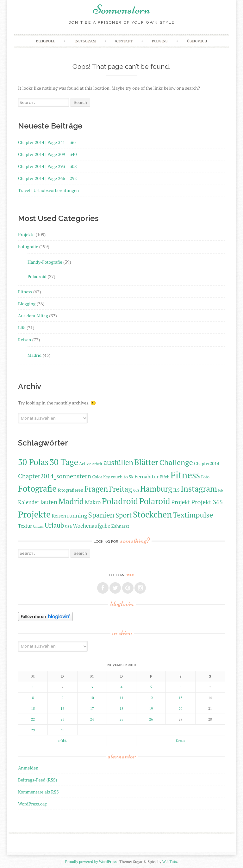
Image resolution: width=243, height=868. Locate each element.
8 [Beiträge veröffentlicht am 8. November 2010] (33, 698)
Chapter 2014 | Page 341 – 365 (47, 142)
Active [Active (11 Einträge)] (85, 464)
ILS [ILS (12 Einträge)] (176, 490)
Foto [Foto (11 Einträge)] (205, 477)
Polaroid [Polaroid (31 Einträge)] (155, 501)
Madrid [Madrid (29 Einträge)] (71, 501)
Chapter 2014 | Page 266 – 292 (47, 178)
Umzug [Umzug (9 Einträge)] (38, 526)
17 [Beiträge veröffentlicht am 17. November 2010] (92, 709)
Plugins (160, 41)
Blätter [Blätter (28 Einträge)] (146, 462)
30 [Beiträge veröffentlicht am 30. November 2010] (63, 730)
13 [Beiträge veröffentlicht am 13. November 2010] (181, 698)
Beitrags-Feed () (37, 780)
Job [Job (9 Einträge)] (220, 490)
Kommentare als (38, 792)
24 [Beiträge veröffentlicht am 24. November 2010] (92, 719)
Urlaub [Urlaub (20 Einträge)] (54, 525)
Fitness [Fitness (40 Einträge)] (185, 475)
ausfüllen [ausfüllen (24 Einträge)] (118, 462)
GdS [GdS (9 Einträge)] (136, 490)
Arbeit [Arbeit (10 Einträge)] (97, 464)
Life (22, 328)
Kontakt (124, 41)
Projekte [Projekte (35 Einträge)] (34, 514)
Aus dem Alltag (33, 316)
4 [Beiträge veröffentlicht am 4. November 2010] (121, 687)
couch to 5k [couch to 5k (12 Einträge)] (122, 477)
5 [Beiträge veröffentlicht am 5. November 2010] (151, 687)
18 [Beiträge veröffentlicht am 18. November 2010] (121, 709)
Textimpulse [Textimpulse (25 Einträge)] (193, 515)
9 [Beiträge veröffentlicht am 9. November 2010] (63, 698)
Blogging (27, 304)
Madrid (34, 355)
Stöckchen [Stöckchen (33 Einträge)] (152, 514)
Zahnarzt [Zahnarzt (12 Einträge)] (120, 526)
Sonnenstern (121, 9)
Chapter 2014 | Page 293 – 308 (47, 166)
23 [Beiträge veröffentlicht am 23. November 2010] (63, 719)
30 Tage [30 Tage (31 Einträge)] (64, 462)
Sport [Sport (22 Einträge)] (123, 515)
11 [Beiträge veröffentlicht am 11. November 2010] (121, 698)
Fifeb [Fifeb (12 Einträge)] (165, 477)
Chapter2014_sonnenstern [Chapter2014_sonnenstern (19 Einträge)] (55, 476)
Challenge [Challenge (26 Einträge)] (176, 462)
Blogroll (46, 41)
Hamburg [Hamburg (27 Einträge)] (156, 489)
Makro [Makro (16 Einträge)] (93, 502)
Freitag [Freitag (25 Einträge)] (121, 489)
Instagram (85, 41)
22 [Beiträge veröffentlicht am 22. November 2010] (33, 719)
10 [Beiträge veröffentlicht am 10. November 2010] (92, 698)
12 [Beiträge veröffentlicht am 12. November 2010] (151, 698)
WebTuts (170, 862)
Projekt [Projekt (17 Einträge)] (181, 502)
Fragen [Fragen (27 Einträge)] (96, 489)
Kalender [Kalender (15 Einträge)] (29, 502)
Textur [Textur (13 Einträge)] (25, 526)
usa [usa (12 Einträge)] (69, 526)
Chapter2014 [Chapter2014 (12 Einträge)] (207, 463)
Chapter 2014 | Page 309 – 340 (47, 154)
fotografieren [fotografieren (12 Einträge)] (70, 490)
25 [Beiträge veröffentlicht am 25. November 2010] (121, 719)
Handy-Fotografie (45, 262)
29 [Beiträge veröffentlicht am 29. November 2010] (33, 730)
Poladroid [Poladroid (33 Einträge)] (120, 501)
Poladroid (37, 276)
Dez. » (181, 741)
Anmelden (28, 768)
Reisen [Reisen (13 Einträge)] (59, 516)
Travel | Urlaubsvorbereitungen (48, 190)
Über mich (197, 41)
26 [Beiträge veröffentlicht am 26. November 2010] (151, 719)
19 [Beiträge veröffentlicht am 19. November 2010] (151, 709)
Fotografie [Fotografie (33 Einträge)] (37, 488)
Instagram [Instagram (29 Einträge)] (199, 489)
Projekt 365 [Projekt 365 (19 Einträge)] (207, 502)
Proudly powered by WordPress (91, 862)
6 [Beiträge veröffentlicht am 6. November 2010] (181, 687)
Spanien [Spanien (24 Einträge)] (101, 515)
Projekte (26, 234)
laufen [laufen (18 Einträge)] (49, 502)
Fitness (25, 292)
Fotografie (28, 246)
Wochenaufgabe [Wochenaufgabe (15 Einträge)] (91, 526)
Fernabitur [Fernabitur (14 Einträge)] (146, 476)
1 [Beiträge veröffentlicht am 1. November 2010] (33, 687)
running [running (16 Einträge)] (77, 515)
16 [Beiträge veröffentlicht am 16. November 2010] (63, 709)
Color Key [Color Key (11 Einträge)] (101, 477)
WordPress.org (32, 804)
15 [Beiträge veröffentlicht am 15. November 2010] (33, 709)
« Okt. (62, 741)
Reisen (25, 340)
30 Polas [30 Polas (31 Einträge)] (33, 462)
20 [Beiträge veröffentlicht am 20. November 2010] (181, 709)
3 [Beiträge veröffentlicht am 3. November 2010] (92, 687)
